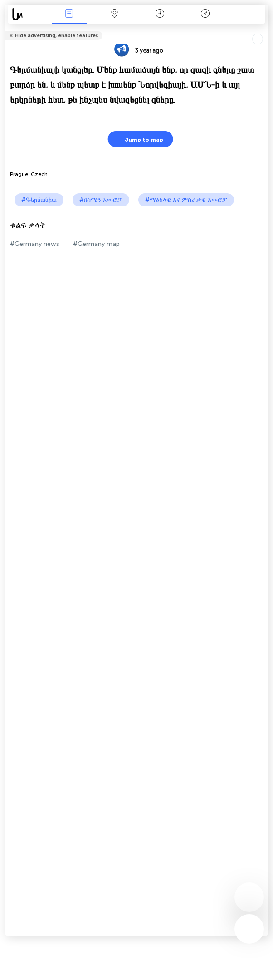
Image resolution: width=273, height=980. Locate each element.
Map (115, 14)
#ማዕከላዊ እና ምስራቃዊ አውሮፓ (186, 200)
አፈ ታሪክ (205, 14)
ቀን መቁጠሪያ (160, 14)
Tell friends (264, 30)
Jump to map (138, 139)
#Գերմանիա (39, 200)
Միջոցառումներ (69, 14)
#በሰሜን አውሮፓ (101, 200)
